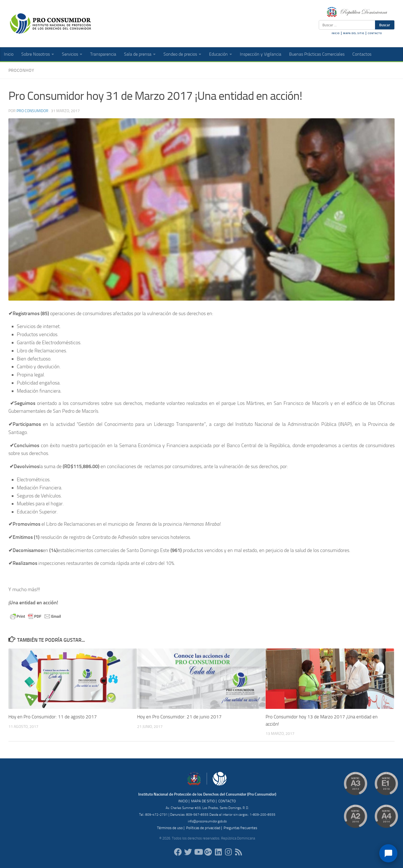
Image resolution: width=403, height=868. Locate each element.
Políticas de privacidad (203, 828)
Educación (218, 54)
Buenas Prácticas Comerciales (317, 54)
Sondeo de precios (180, 54)
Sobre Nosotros (36, 54)
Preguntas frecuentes (240, 828)
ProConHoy (21, 70)
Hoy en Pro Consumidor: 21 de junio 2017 (179, 717)
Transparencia (103, 54)
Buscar (385, 25)
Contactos (362, 54)
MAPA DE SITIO (203, 801)
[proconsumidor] (218, 852)
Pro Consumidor (32, 111)
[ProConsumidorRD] (178, 852)
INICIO (336, 33)
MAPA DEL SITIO (354, 33)
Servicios (70, 54)
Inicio (9, 54)
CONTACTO (375, 33)
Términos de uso (170, 828)
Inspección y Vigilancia (261, 54)
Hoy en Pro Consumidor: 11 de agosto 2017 (53, 717)
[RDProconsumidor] (198, 852)
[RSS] (238, 852)
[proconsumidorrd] (188, 852)
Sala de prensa (138, 54)
